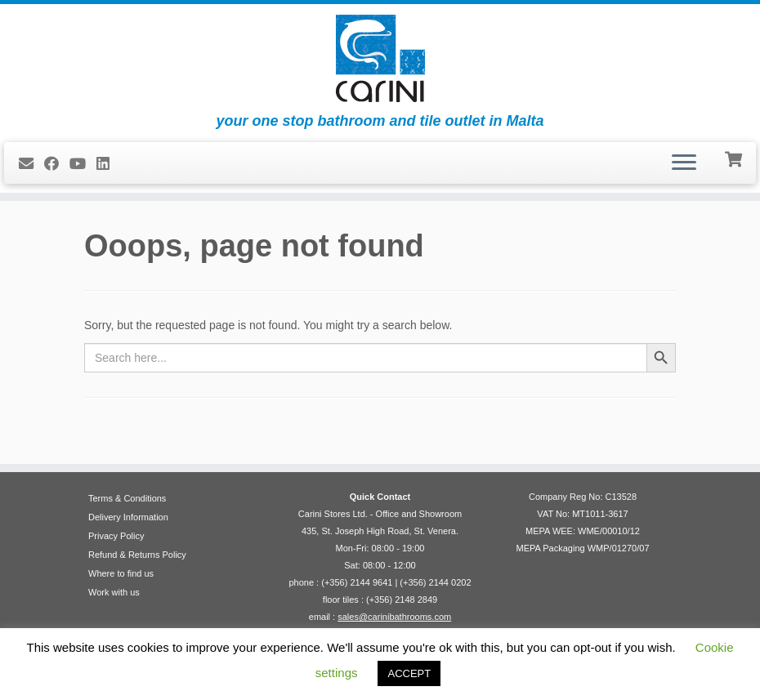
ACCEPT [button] (409, 673)
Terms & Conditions (127, 498)
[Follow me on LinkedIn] (108, 164)
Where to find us (121, 573)
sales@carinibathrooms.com (394, 617)
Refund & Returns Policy (137, 555)
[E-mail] (31, 164)
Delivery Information (128, 517)
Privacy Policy (116, 536)
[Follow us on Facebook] (57, 164)
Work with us (114, 592)
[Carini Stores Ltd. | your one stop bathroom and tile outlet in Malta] (380, 58)
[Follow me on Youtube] (83, 164)
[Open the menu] (684, 163)
